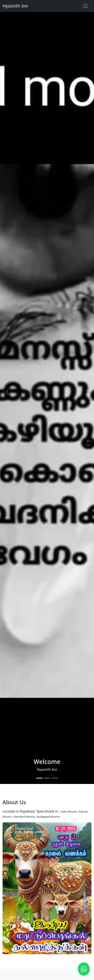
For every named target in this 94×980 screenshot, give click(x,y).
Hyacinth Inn (15, 6)
